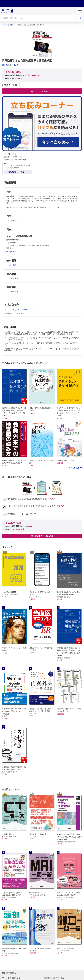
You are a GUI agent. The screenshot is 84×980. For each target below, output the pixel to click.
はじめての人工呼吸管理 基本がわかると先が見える (31, 506)
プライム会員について (11, 978)
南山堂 (16, 65)
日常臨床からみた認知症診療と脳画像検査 (27, 499)
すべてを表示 (74, 468)
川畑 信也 (6, 65)
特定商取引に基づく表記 (54, 978)
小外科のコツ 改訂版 (17, 514)
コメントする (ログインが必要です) (18, 310)
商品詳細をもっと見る (17, 172)
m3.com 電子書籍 (8, 25)
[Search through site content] (39, 18)
